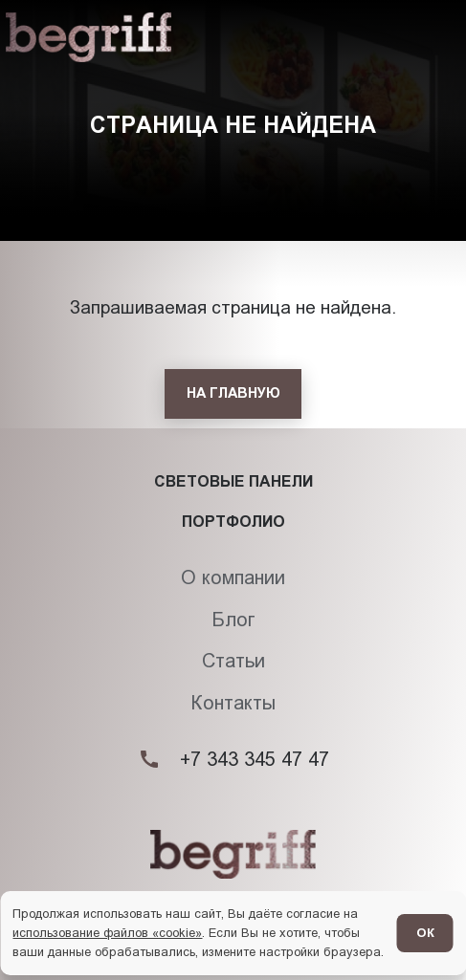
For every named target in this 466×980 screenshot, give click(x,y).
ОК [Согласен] (425, 933)
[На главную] (233, 394)
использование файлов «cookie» (107, 933)
